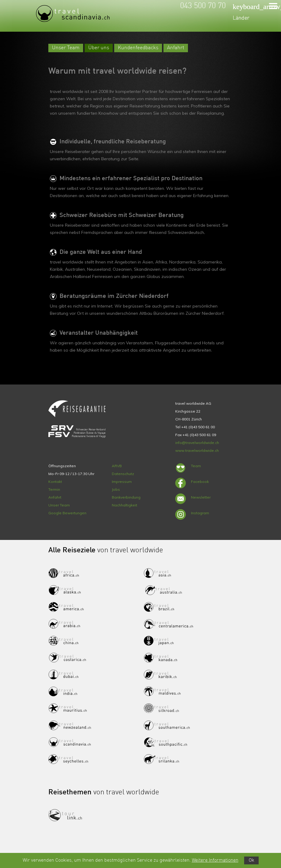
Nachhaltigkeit (124, 505)
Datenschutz (123, 474)
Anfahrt (176, 48)
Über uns (99, 48)
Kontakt (55, 482)
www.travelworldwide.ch (197, 450)
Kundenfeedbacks (138, 48)
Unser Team (66, 48)
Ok (251, 860)
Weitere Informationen (215, 860)
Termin (54, 489)
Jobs (116, 489)
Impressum (122, 482)
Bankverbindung (126, 497)
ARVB (117, 466)
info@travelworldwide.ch (197, 443)
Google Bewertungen (67, 513)
